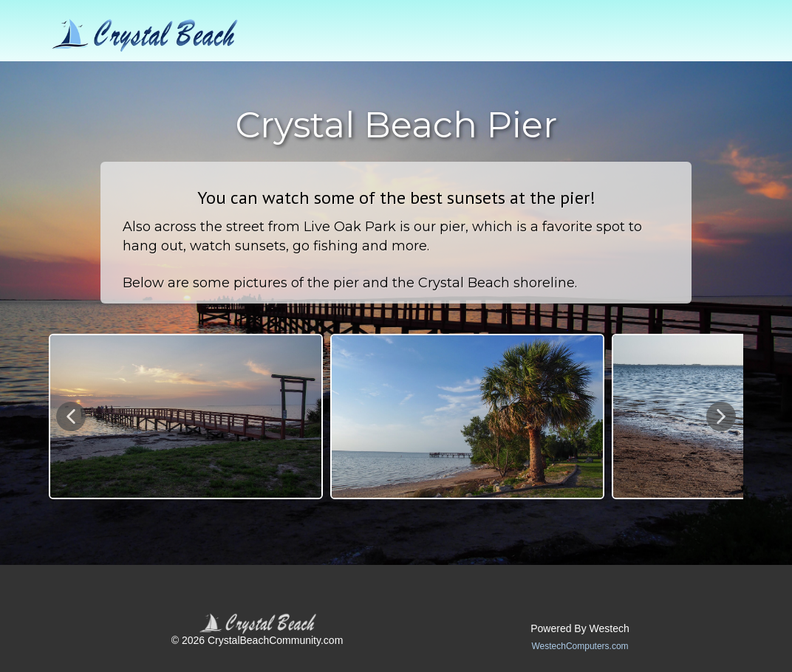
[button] (71, 416)
